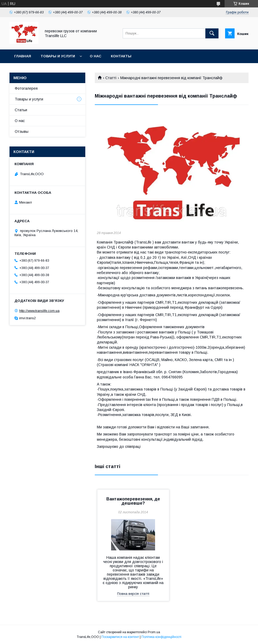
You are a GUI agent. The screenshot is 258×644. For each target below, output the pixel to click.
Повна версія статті (133, 594)
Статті (111, 78)
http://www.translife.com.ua (39, 311)
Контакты (121, 56)
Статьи (21, 110)
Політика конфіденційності (161, 637)
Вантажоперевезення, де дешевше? (133, 501)
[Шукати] (212, 33)
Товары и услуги (58, 56)
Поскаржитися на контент (120, 637)
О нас (96, 56)
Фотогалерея (26, 88)
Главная (23, 56)
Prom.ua (154, 632)
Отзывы (22, 131)
